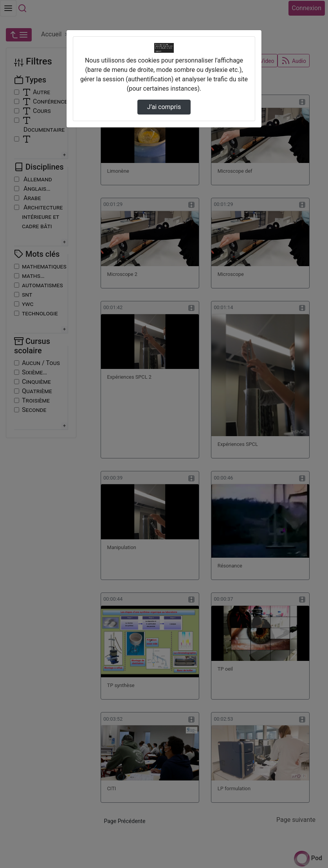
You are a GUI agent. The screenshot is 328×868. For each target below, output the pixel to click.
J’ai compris (164, 107)
